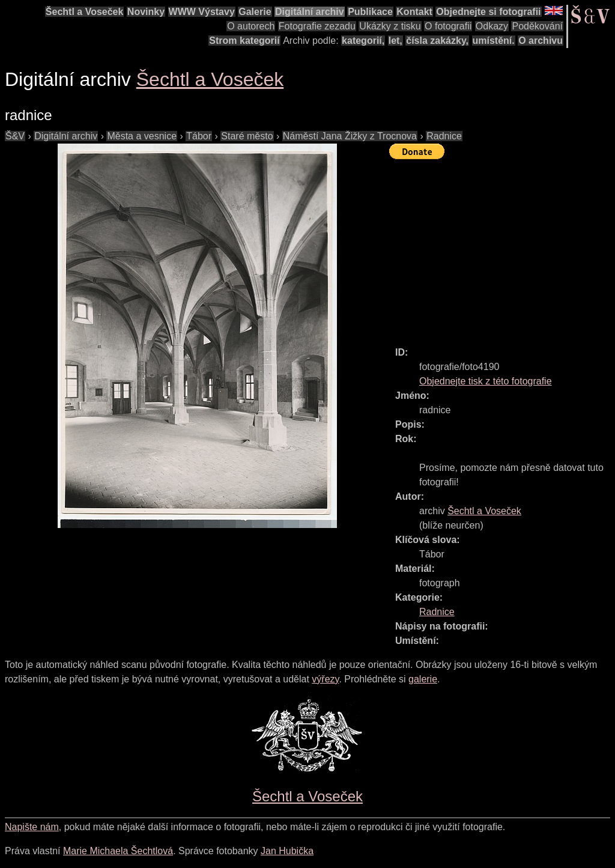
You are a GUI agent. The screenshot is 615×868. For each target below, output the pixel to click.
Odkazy (492, 26)
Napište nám (32, 827)
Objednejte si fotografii (488, 12)
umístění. (494, 41)
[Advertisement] (502, 247)
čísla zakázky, (437, 41)
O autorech (251, 26)
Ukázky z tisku (390, 26)
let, (395, 41)
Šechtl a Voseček (85, 12)
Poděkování (537, 26)
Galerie (255, 12)
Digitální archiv (310, 12)
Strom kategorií (244, 41)
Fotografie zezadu (317, 26)
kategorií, (363, 41)
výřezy (325, 679)
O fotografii (448, 26)
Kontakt (414, 12)
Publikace (370, 12)
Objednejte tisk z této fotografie (486, 381)
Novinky (146, 12)
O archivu (541, 41)
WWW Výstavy (202, 12)
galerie (423, 679)
